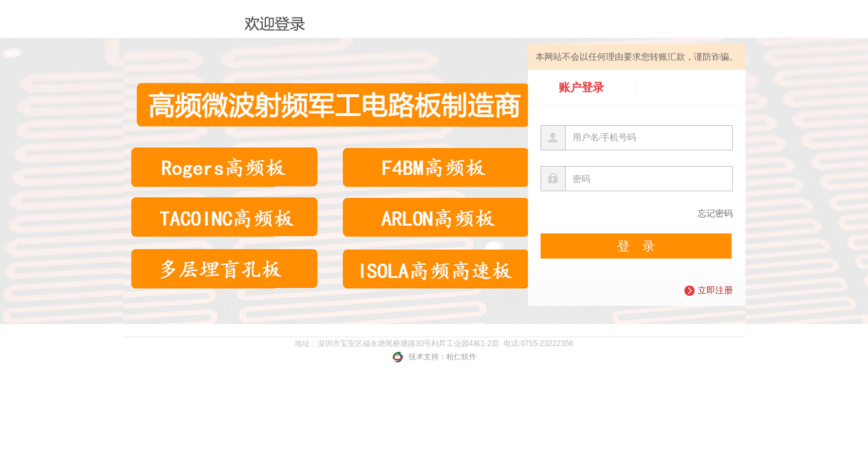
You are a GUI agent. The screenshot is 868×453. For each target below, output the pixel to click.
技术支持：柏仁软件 (434, 357)
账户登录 (581, 87)
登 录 (636, 246)
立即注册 (709, 290)
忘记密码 (715, 213)
